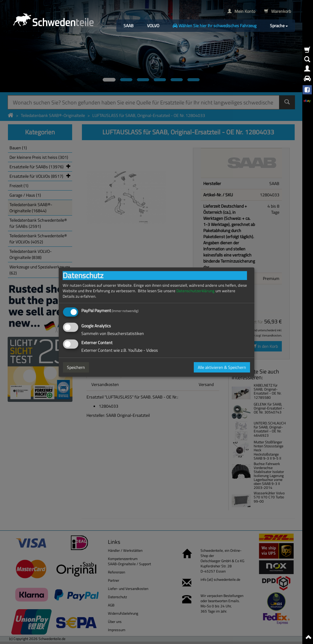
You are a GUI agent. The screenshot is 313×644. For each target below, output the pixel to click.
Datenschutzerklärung (195, 291)
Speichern (76, 367)
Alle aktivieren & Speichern (222, 367)
